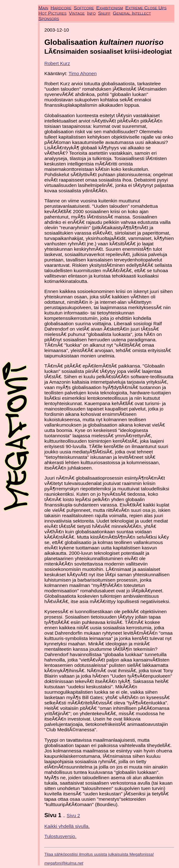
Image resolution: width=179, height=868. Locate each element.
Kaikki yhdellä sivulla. (67, 826)
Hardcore (61, 7)
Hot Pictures (53, 13)
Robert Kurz (57, 63)
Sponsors (49, 18)
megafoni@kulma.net (64, 863)
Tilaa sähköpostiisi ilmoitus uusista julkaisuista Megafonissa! (99, 854)
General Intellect (132, 13)
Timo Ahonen (83, 73)
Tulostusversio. (60, 836)
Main (43, 7)
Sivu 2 (73, 815)
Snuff (104, 13)
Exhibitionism (110, 7)
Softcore (84, 7)
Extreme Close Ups (146, 7)
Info (91, 13)
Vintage (77, 13)
